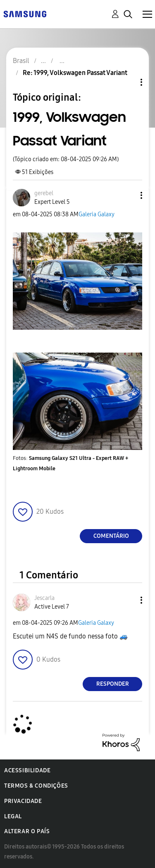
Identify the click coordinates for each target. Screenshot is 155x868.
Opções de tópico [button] (127, 82)
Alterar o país (27, 831)
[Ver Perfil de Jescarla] (44, 598)
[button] (128, 195)
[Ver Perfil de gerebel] (44, 193)
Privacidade (23, 801)
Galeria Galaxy (97, 214)
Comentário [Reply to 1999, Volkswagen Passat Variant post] (111, 536)
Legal (13, 816)
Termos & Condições (36, 786)
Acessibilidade (27, 770)
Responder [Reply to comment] (113, 684)
